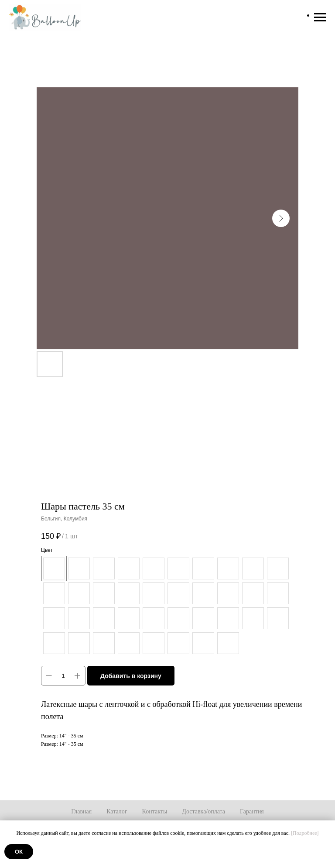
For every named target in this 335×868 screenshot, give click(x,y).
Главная (81, 811)
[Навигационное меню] (320, 17)
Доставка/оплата (203, 811)
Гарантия (252, 811)
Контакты (155, 811)
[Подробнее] (305, 833)
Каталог (117, 811)
